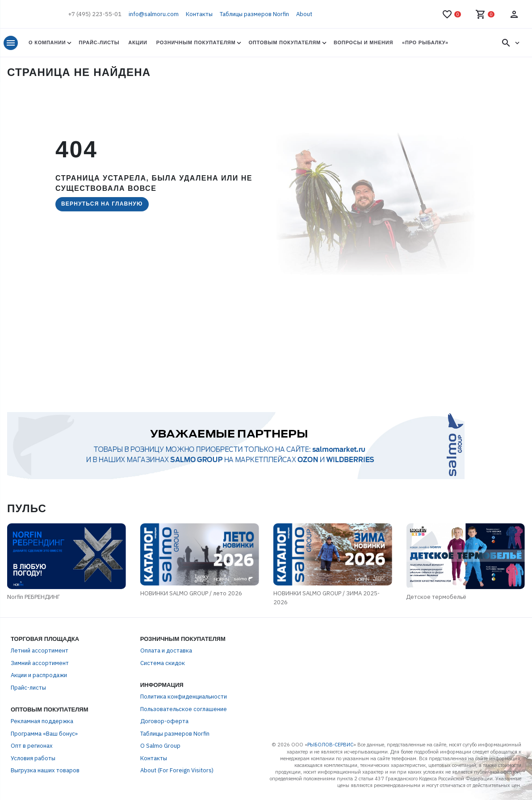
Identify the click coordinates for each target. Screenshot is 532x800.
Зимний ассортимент (40, 663)
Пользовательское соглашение (184, 709)
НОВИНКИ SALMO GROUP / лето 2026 (191, 593)
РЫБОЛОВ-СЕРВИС (330, 745)
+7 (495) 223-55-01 (95, 14)
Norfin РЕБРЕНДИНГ (34, 597)
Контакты (199, 14)
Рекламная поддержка (42, 721)
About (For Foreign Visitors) (177, 770)
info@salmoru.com (154, 14)
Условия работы (33, 758)
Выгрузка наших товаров (45, 770)
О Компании (47, 42)
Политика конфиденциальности (184, 697)
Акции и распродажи (39, 675)
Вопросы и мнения (363, 42)
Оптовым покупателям (284, 42)
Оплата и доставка (166, 651)
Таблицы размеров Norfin (254, 14)
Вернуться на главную (102, 204)
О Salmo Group (160, 746)
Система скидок (163, 663)
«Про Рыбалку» (425, 42)
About (304, 14)
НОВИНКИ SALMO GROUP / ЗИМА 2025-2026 (327, 598)
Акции (138, 42)
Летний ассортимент (40, 651)
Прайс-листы (99, 42)
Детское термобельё (436, 597)
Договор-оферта (164, 721)
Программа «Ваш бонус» (44, 734)
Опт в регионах (32, 746)
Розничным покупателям (196, 42)
